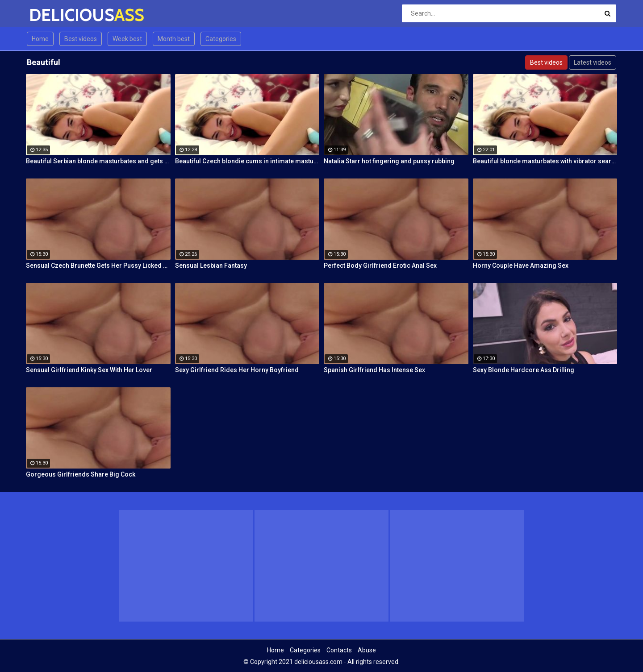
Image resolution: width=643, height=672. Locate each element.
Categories (221, 39)
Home (40, 39)
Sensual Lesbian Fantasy (211, 265)
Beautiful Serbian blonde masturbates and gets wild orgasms (98, 161)
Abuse (367, 650)
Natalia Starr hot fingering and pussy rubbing (389, 161)
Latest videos (593, 62)
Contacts (339, 650)
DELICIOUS (52, 15)
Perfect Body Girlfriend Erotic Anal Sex (380, 265)
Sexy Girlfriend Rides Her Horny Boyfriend (237, 370)
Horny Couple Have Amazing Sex (521, 265)
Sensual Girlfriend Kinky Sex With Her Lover (89, 370)
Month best (174, 39)
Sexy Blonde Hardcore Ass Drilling (524, 370)
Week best (127, 39)
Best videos (81, 39)
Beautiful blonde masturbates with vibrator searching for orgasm (545, 161)
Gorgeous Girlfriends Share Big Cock (81, 474)
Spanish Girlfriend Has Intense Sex (374, 370)
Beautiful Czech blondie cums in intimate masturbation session (247, 161)
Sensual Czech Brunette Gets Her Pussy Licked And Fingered (98, 265)
